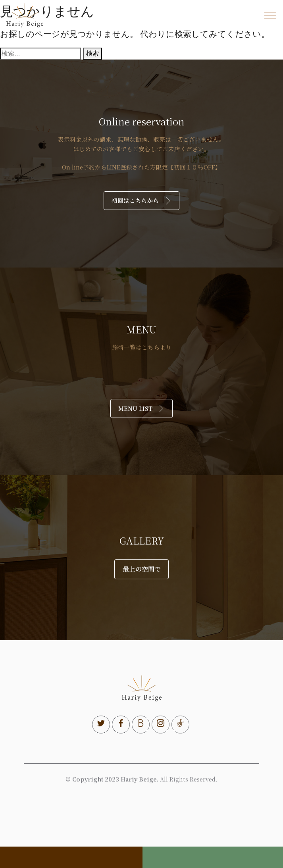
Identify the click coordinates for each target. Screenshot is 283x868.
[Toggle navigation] (270, 15)
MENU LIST (141, 422)
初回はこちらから (141, 200)
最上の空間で (142, 583)
